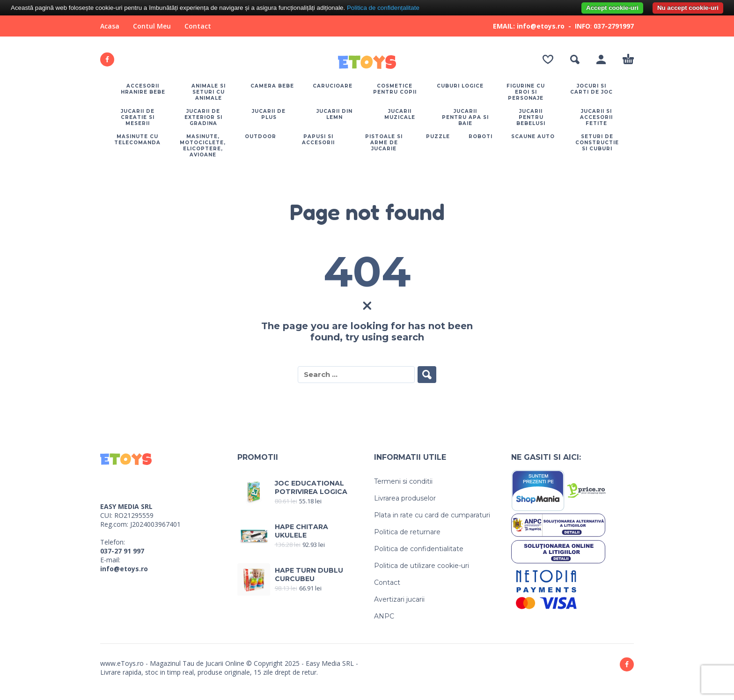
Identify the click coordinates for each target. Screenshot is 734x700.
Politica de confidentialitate (419, 549)
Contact (198, 26)
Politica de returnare (407, 532)
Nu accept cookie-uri (688, 8)
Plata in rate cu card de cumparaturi (432, 515)
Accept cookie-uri (612, 8)
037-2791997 (614, 26)
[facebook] (107, 59)
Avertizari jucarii (399, 599)
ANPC (384, 616)
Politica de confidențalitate (383, 8)
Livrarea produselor (405, 498)
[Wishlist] (548, 59)
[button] (575, 59)
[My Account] (601, 59)
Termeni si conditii (403, 481)
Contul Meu (152, 26)
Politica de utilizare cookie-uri (422, 566)
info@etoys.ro (124, 569)
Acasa (110, 26)
